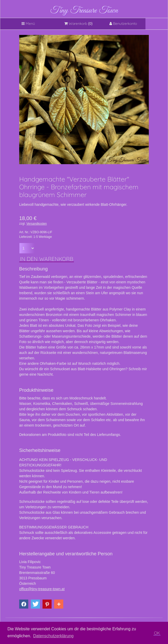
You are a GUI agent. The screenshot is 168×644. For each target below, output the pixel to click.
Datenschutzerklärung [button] (53, 636)
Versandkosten (37, 224)
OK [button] (157, 633)
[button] (24, 604)
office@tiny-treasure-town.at (42, 589)
